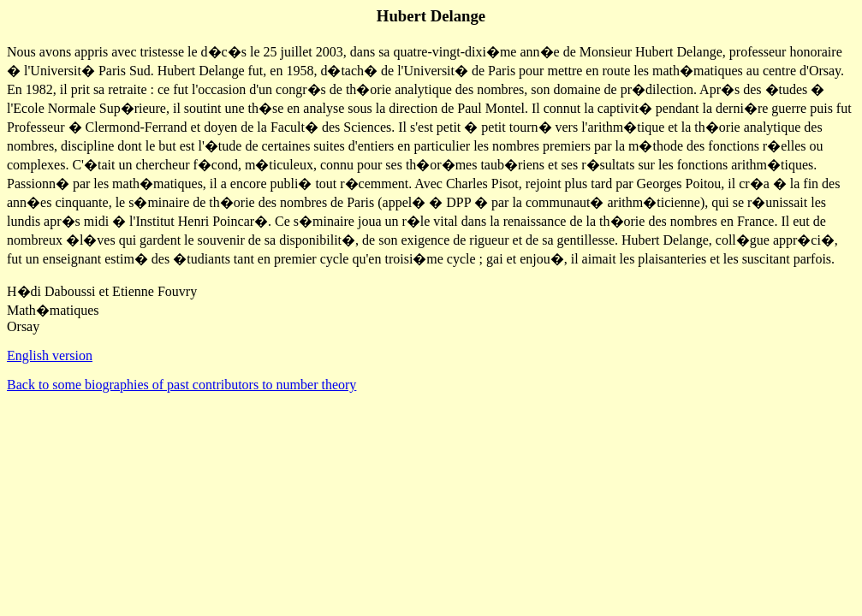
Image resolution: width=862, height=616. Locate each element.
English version (50, 355)
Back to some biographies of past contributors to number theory (181, 385)
